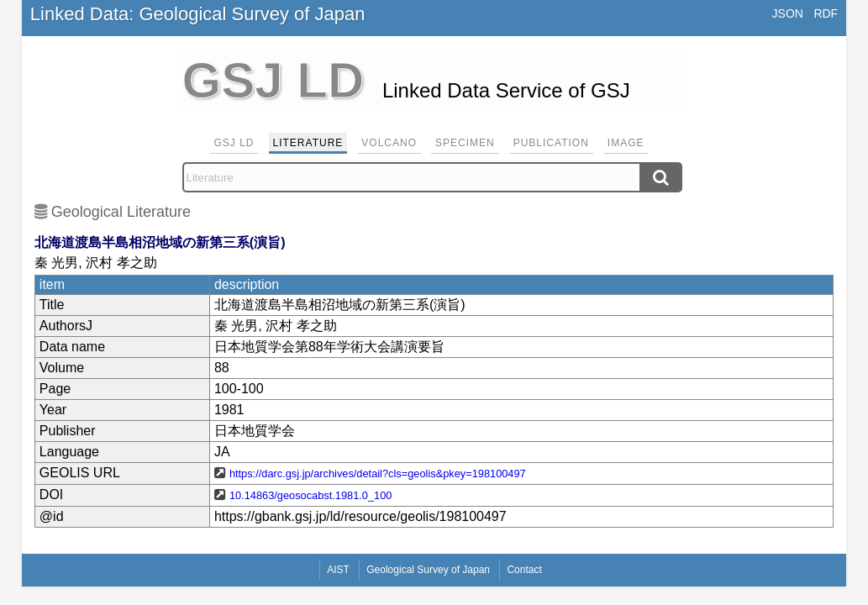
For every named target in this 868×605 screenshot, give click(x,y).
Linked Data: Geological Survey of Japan (198, 14)
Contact (524, 570)
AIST (338, 570)
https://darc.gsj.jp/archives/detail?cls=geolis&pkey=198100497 (378, 473)
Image (626, 143)
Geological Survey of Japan (428, 570)
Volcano (389, 143)
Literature (308, 143)
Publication (551, 143)
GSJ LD (234, 143)
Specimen (465, 143)
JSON (788, 13)
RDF (826, 13)
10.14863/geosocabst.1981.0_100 (311, 495)
